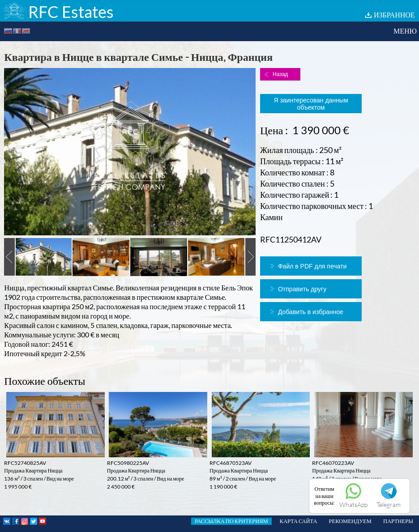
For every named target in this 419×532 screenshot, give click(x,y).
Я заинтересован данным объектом (311, 104)
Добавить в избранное (311, 312)
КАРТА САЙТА (299, 521)
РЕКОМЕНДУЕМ (350, 521)
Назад (280, 74)
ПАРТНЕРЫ (398, 521)
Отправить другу (302, 289)
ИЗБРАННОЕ (394, 15)
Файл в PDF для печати (312, 266)
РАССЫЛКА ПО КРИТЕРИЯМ (231, 521)
